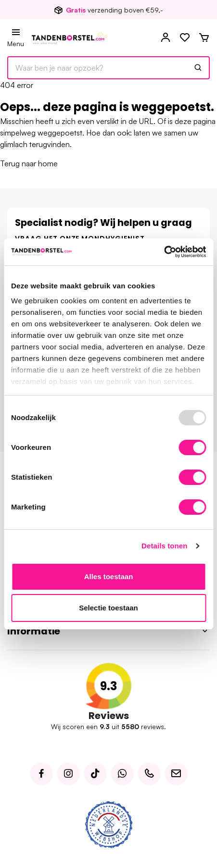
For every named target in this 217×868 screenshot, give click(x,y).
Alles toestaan (109, 577)
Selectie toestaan (108, 608)
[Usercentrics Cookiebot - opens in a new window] (164, 252)
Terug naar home (29, 163)
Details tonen (164, 546)
